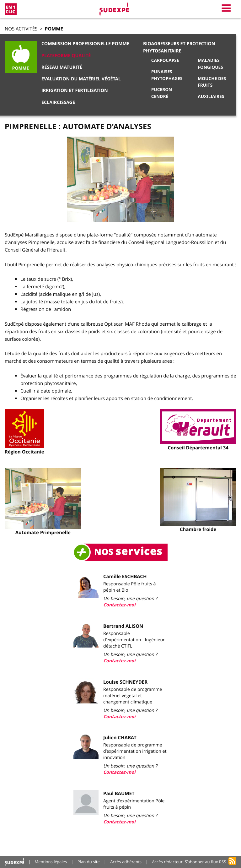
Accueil (14, 862)
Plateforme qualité (66, 56)
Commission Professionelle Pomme (85, 44)
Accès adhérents (126, 862)
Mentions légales (51, 862)
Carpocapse (165, 60)
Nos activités (21, 29)
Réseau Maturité (62, 67)
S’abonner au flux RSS (206, 862)
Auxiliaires (211, 97)
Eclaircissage (58, 103)
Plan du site (89, 862)
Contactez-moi (119, 605)
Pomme (54, 29)
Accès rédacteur (167, 862)
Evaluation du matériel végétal (81, 79)
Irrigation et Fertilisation (75, 91)
